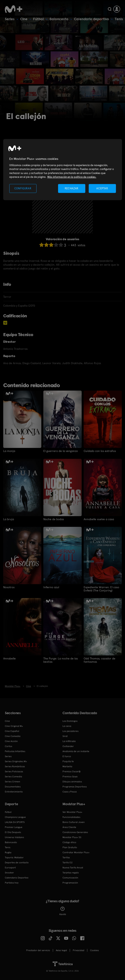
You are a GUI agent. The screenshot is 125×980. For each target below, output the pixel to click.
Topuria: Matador (14, 857)
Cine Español (12, 731)
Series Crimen (12, 781)
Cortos (8, 746)
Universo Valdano (14, 837)
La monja (9, 451)
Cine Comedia (13, 736)
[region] (63, 170)
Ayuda (63, 911)
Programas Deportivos (75, 786)
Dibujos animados (72, 781)
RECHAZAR (72, 188)
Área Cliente (69, 827)
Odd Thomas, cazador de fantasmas (99, 660)
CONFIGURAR (23, 188)
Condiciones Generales (75, 832)
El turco (67, 756)
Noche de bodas (54, 519)
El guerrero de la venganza (60, 451)
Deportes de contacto (17, 862)
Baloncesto (59, 19)
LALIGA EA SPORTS (15, 822)
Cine (24, 19)
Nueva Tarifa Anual (73, 867)
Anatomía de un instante (76, 751)
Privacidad (79, 950)
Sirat (65, 736)
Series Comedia (13, 776)
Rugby (8, 852)
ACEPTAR (102, 188)
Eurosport (10, 867)
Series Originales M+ (16, 761)
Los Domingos (70, 721)
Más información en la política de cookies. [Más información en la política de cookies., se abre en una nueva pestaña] (72, 177)
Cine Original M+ (14, 726)
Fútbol (38, 19)
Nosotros (9, 587)
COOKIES (94, 950)
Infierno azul (51, 587)
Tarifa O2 (68, 862)
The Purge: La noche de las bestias (61, 660)
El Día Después (13, 832)
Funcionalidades (71, 817)
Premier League (14, 827)
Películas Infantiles (15, 751)
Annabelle (9, 658)
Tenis (119, 19)
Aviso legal (61, 950)
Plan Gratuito (70, 847)
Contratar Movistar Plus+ (76, 852)
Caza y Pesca (70, 791)
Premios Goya (70, 776)
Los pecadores (70, 731)
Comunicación (70, 877)
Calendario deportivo (92, 19)
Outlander (68, 746)
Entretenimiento (14, 791)
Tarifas (66, 857)
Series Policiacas (14, 771)
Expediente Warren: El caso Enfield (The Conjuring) (101, 589)
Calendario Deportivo (17, 877)
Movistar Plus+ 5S (72, 837)
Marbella (67, 766)
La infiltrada (69, 741)
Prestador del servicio (38, 950)
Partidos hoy (12, 883)
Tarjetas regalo (71, 872)
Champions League (15, 817)
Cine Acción (11, 741)
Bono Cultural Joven (74, 822)
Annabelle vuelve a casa (99, 519)
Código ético (69, 842)
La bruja (9, 519)
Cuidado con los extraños (100, 451)
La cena (67, 726)
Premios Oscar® (72, 771)
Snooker (9, 872)
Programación (70, 883)
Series (10, 19)
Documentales (13, 786)
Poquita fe (68, 761)
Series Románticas (15, 766)
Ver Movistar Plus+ (72, 812)
